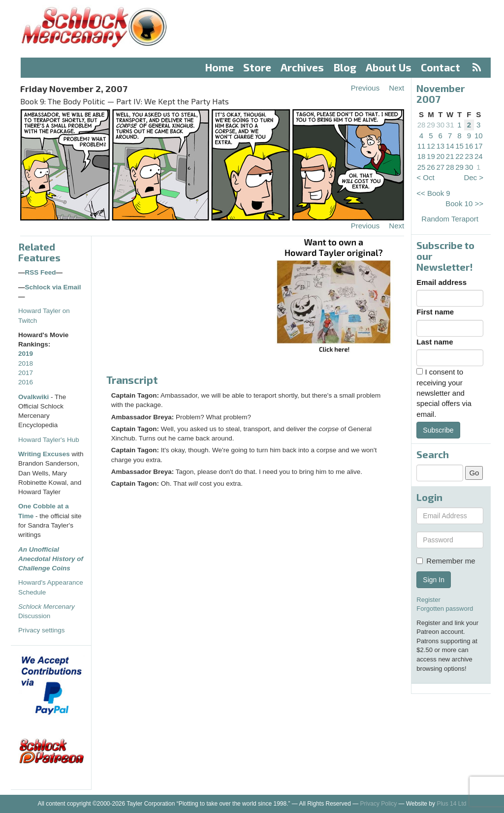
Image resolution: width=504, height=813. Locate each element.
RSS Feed (41, 272)
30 (440, 125)
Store (257, 67)
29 (431, 125)
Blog (345, 67)
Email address (441, 282)
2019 (26, 354)
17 (479, 146)
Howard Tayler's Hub (49, 440)
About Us (389, 67)
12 (431, 146)
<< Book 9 (433, 193)
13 (440, 146)
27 (440, 167)
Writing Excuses (44, 454)
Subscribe (438, 430)
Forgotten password (445, 609)
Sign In (434, 580)
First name (435, 312)
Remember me (446, 561)
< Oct (425, 177)
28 (422, 125)
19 (431, 156)
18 (422, 156)
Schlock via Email (53, 287)
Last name (435, 342)
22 (459, 156)
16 (469, 146)
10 (479, 136)
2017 (26, 373)
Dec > (473, 177)
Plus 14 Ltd (451, 804)
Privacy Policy (379, 804)
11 (422, 146)
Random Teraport (450, 219)
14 (450, 146)
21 (450, 156)
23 (469, 156)
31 (450, 125)
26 (431, 167)
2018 (26, 363)
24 (479, 156)
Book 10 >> (464, 203)
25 (422, 167)
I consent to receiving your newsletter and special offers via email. (444, 393)
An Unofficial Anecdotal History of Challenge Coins (51, 559)
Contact (441, 67)
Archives (302, 67)
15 (459, 146)
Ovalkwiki (34, 397)
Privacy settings (42, 630)
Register (428, 600)
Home (220, 67)
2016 (26, 382)
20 (440, 156)
